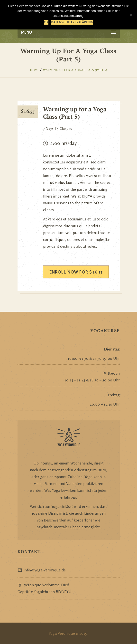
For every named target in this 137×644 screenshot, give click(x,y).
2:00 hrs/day (64, 143)
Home (35, 70)
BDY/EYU (64, 592)
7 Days (48, 128)
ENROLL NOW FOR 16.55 (76, 272)
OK (46, 22)
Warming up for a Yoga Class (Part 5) (75, 70)
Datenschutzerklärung (72, 22)
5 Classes (65, 128)
